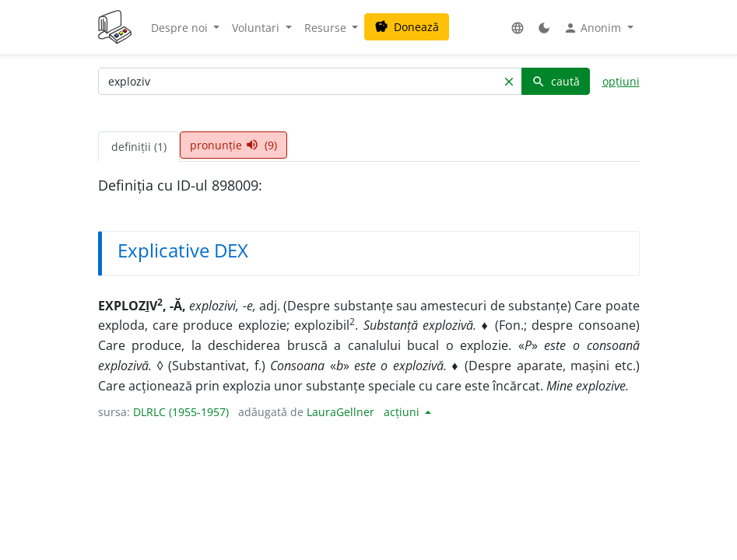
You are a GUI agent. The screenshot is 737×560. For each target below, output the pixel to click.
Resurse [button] (327, 28)
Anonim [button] (594, 28)
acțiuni (403, 412)
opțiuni (621, 81)
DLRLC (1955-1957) (181, 412)
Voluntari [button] (257, 28)
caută (556, 81)
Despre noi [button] (181, 28)
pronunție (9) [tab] (233, 145)
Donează (407, 27)
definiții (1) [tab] (139, 147)
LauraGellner (340, 412)
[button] (518, 28)
